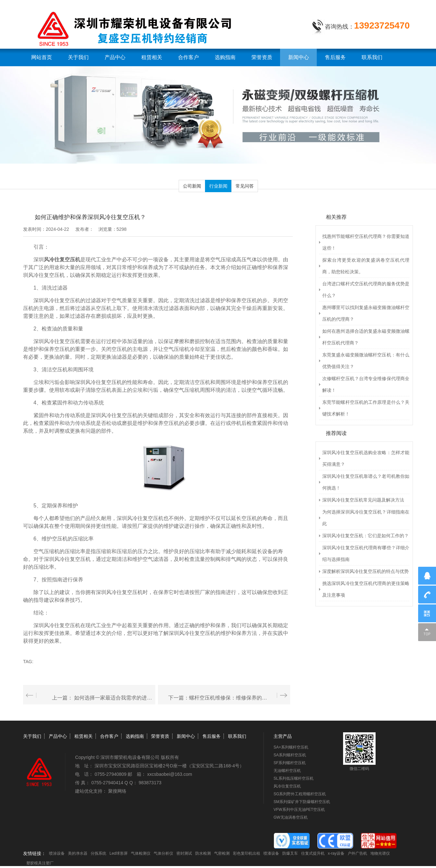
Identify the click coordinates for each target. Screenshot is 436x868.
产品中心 (115, 57)
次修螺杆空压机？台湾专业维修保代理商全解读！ (366, 384)
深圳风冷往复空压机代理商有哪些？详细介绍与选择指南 (366, 553)
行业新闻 (218, 186)
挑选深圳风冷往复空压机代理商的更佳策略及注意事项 (366, 589)
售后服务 (335, 57)
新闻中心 (299, 57)
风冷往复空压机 (287, 786)
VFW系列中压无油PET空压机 (299, 810)
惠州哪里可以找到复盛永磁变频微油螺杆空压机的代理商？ (366, 313)
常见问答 (245, 186)
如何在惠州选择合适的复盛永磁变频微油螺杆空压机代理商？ (366, 337)
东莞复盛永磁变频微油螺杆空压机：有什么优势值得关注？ (366, 361)
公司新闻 (192, 186)
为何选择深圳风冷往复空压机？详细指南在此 (366, 518)
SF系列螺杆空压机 (290, 763)
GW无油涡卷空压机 (291, 817)
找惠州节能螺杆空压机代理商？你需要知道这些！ (366, 242)
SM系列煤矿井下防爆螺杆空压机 (302, 802)
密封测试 (184, 853)
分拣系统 (98, 853)
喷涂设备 (57, 853)
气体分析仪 (163, 853)
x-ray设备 (336, 853)
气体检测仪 (141, 853)
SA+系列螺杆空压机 (291, 747)
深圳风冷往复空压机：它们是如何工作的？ (365, 536)
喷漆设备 (271, 853)
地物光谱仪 (380, 853)
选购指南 (225, 57)
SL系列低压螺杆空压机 (294, 778)
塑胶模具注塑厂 (40, 863)
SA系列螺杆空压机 (290, 755)
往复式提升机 (313, 853)
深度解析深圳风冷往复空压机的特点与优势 (365, 571)
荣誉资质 (262, 57)
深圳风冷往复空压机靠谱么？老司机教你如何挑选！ (366, 482)
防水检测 (203, 853)
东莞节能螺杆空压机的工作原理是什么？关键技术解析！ (366, 408)
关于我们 (78, 57)
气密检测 (222, 853)
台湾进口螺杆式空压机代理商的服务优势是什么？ (366, 290)
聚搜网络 (117, 791)
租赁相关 (152, 57)
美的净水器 (78, 853)
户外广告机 (357, 853)
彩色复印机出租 (247, 853)
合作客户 (188, 57)
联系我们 (372, 57)
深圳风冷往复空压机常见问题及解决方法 (363, 500)
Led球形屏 (119, 853)
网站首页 (42, 57)
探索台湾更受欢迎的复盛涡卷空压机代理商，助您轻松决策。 (366, 266)
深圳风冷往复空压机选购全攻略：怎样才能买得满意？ (366, 458)
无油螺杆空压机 (287, 771)
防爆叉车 (290, 853)
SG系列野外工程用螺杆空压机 (300, 794)
